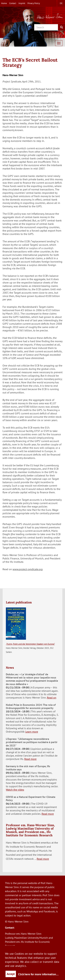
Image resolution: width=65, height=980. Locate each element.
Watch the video (15, 790)
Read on (52, 698)
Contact (13, 3)
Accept (11, 974)
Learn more (32, 732)
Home (4, 3)
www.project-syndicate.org (28, 569)
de (61, 3)
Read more (30, 759)
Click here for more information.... (38, 974)
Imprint (22, 3)
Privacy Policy (34, 3)
